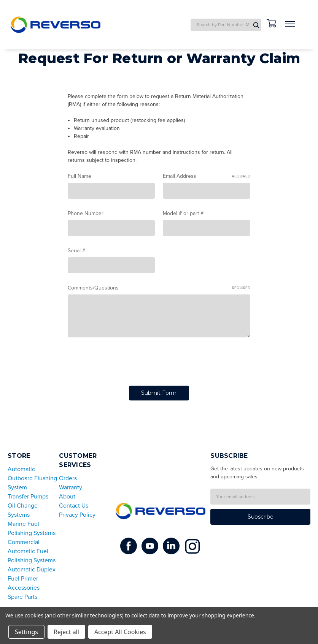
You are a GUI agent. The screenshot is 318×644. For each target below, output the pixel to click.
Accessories (24, 588)
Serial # (76, 251)
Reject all (66, 632)
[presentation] (126, 363)
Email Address (207, 176)
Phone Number (86, 213)
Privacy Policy (77, 515)
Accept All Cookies (120, 632)
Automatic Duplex (32, 570)
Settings (26, 632)
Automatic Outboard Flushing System (32, 478)
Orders (68, 478)
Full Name (79, 176)
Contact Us (74, 506)
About (67, 497)
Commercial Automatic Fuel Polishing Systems (32, 551)
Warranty (71, 487)
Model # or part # (183, 213)
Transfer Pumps (28, 497)
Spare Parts (22, 597)
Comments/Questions (159, 288)
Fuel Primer (23, 579)
